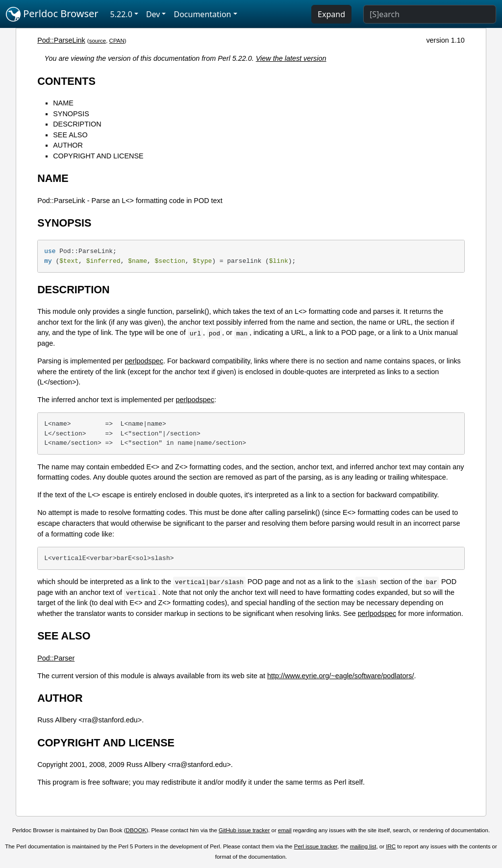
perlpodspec (144, 361)
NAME (63, 103)
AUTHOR (68, 145)
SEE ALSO (70, 135)
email (285, 830)
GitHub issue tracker (244, 830)
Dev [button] (153, 14)
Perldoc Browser (52, 14)
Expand (331, 14)
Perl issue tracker (316, 846)
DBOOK (136, 830)
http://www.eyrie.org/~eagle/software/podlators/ (341, 676)
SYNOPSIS (71, 114)
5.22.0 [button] (121, 14)
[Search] (430, 14)
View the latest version (291, 58)
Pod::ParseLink (61, 40)
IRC (391, 846)
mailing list (363, 846)
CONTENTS (66, 81)
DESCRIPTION (77, 124)
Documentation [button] (202, 14)
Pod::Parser (56, 658)
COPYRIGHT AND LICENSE (98, 156)
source (98, 41)
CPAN (117, 41)
